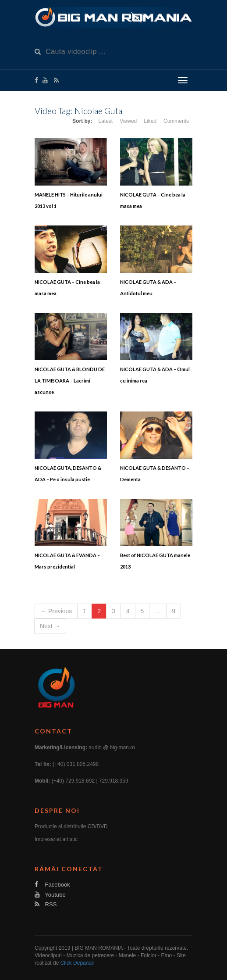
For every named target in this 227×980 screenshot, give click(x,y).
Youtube (50, 895)
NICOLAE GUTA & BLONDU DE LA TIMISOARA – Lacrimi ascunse (70, 381)
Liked (150, 121)
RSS (46, 904)
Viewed (128, 121)
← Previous (56, 611)
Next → (50, 626)
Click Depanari (78, 963)
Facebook (52, 885)
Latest (105, 121)
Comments (176, 121)
